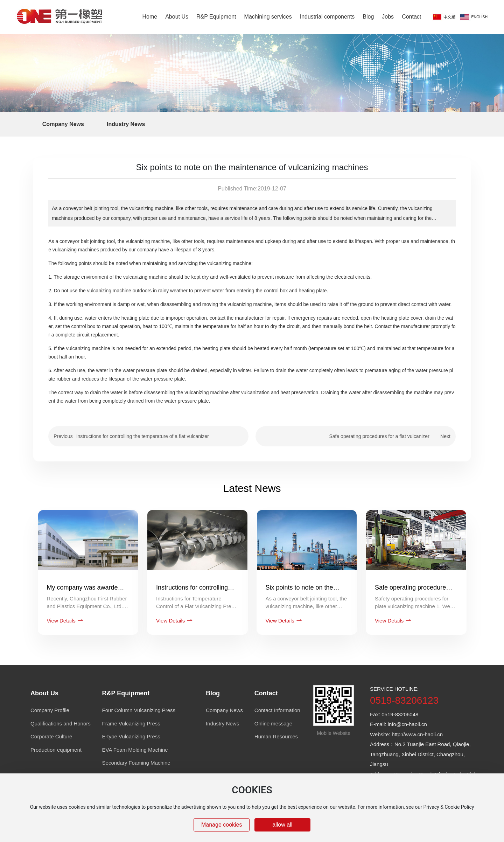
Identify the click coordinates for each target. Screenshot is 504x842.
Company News (63, 124)
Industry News (126, 124)
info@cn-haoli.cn (407, 724)
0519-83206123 (404, 700)
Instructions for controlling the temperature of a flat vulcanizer (143, 436)
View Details (62, 621)
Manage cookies (222, 825)
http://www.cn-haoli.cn (417, 734)
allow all (282, 825)
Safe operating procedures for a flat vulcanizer (379, 436)
